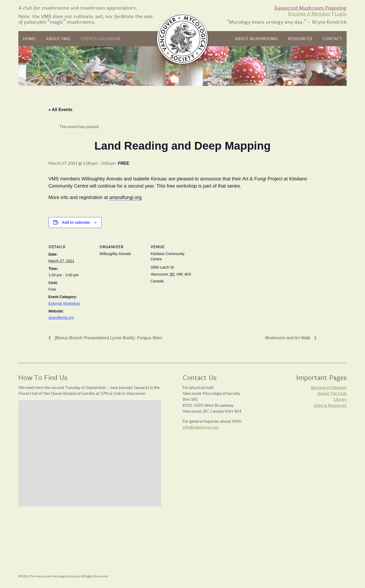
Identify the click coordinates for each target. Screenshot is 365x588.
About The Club (332, 393)
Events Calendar (100, 39)
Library (340, 399)
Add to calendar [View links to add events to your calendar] (76, 222)
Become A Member (309, 14)
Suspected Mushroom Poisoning (310, 8)
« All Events (60, 110)
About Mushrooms (256, 39)
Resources (300, 39)
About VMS (58, 39)
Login (341, 14)
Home (29, 39)
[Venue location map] (230, 273)
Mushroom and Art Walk (288, 338)
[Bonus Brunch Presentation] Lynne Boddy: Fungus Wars (108, 338)
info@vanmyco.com (201, 427)
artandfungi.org (61, 318)
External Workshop (64, 303)
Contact (332, 39)
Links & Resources (330, 405)
